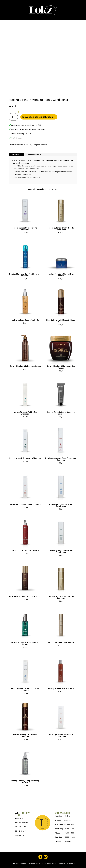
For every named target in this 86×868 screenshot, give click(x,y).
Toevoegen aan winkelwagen (37, 117)
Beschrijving (16, 154)
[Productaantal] (13, 117)
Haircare (44, 145)
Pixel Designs (70, 863)
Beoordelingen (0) (34, 154)
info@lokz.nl (19, 835)
